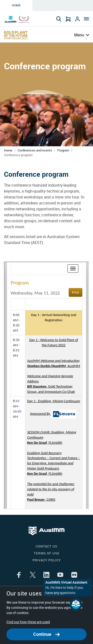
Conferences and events (35, 150)
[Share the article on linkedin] (46, 575)
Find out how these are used (28, 622)
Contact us (46, 546)
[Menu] (86, 19)
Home (16, 5)
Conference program (18, 155)
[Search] (59, 19)
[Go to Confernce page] (16, 35)
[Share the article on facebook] (19, 575)
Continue (46, 634)
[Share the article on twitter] (33, 575)
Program (63, 150)
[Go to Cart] (68, 19)
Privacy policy (47, 560)
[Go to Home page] (17, 19)
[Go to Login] (77, 19)
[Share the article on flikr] (74, 575)
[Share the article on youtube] (60, 575)
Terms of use (47, 553)
